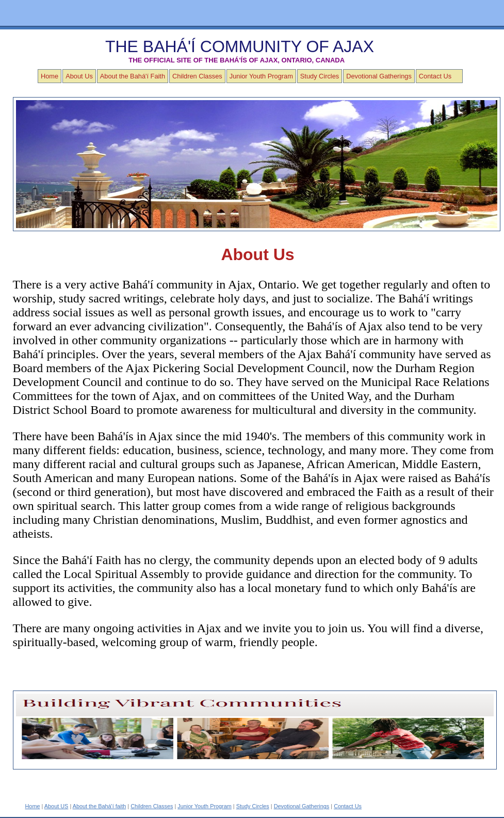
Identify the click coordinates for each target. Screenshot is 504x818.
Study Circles (320, 76)
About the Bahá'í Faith (133, 76)
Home (50, 76)
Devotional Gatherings (379, 76)
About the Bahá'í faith (100, 806)
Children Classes (197, 76)
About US (56, 806)
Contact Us (435, 76)
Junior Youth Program (261, 76)
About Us (79, 76)
